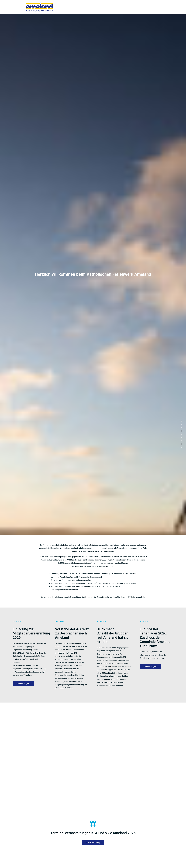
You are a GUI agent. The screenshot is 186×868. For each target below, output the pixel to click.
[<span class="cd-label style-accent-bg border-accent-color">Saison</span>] (182, 428)
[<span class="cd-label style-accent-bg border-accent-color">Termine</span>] (182, 424)
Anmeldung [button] (115, 614)
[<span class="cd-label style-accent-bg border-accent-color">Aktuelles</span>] (182, 421)
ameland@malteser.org (137, 803)
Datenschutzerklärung (110, 862)
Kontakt (156, 862)
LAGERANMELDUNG (163, 366)
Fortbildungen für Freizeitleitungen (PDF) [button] (129, 595)
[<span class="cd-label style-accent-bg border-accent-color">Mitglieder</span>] (182, 431)
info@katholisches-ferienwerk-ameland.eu (42, 850)
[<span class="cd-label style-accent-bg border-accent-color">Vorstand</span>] (182, 444)
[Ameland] (39, 7)
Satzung (138, 862)
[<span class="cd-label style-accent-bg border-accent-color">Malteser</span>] (182, 447)
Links (147, 862)
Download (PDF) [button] (93, 265)
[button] (160, 7)
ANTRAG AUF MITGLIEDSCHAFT (70, 366)
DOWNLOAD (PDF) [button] (23, 215)
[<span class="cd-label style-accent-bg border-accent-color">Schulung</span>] (182, 441)
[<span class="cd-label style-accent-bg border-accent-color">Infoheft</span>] (182, 434)
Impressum (127, 862)
